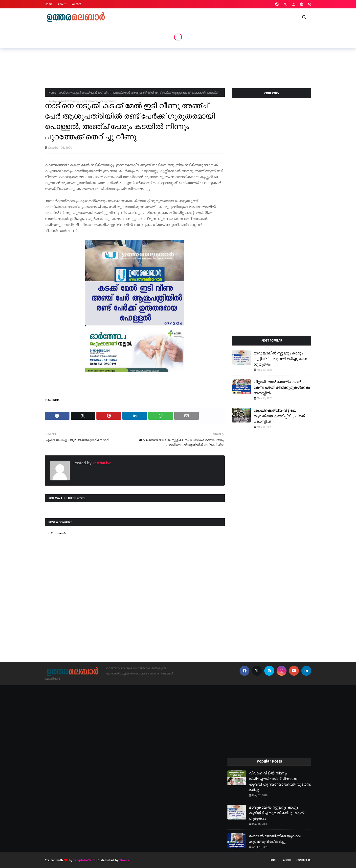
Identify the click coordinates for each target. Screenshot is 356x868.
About (62, 4)
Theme (124, 860)
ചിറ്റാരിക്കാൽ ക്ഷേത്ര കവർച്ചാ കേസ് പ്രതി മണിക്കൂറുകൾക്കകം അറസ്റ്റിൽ (282, 387)
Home (49, 4)
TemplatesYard (84, 860)
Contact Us (304, 860)
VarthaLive (101, 463)
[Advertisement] (135, 67)
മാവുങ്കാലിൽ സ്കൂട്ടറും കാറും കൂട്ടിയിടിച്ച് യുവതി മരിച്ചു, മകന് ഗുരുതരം (281, 359)
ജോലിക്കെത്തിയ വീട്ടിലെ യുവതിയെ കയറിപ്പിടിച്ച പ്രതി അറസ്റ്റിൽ (279, 416)
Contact (76, 4)
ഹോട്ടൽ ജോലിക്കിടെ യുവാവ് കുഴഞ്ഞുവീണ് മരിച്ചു (275, 839)
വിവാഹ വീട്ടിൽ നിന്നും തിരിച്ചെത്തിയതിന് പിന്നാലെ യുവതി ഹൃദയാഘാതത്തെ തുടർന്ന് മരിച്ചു (280, 782)
